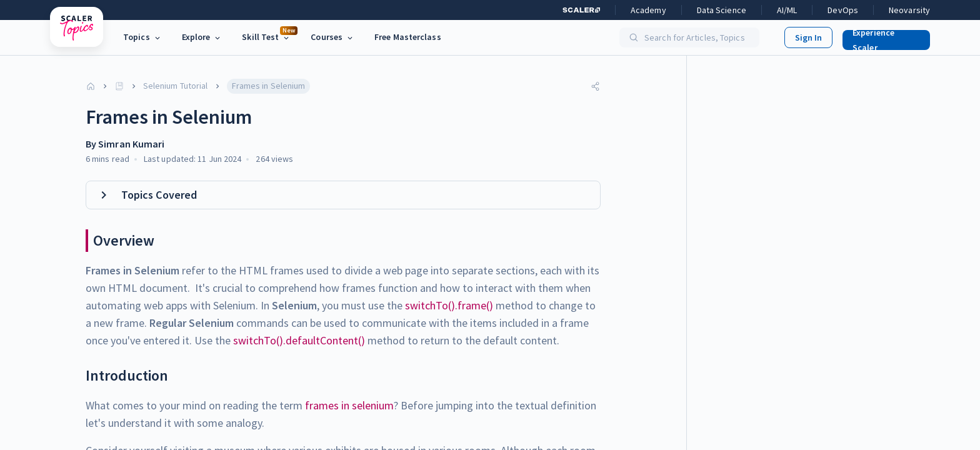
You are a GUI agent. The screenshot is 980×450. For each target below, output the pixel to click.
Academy (648, 10)
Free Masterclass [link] (408, 37)
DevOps (843, 10)
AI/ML (787, 10)
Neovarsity (909, 10)
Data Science (722, 10)
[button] (881, 37)
